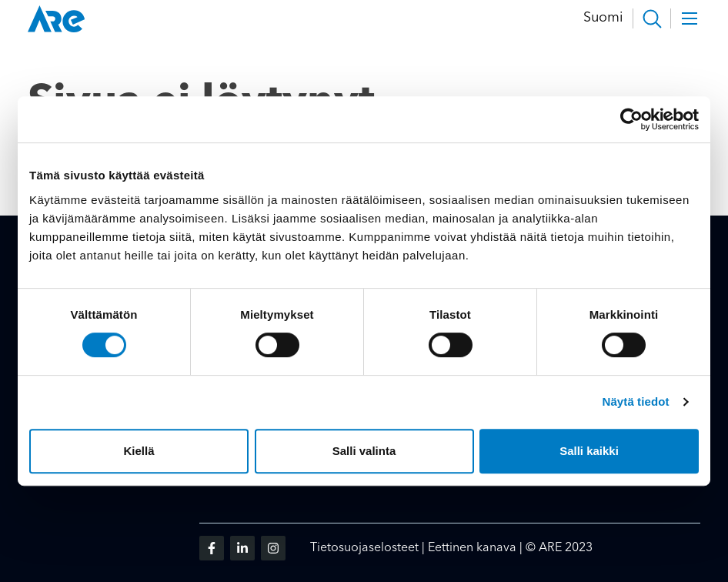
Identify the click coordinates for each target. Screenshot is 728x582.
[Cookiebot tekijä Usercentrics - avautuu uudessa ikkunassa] (631, 119)
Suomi (603, 18)
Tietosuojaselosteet (364, 548)
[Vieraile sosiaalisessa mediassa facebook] (212, 548)
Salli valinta (364, 451)
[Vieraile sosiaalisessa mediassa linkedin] (242, 548)
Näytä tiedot (636, 401)
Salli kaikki (589, 451)
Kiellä (139, 451)
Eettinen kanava (472, 548)
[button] (652, 18)
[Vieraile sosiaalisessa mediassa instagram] (273, 548)
